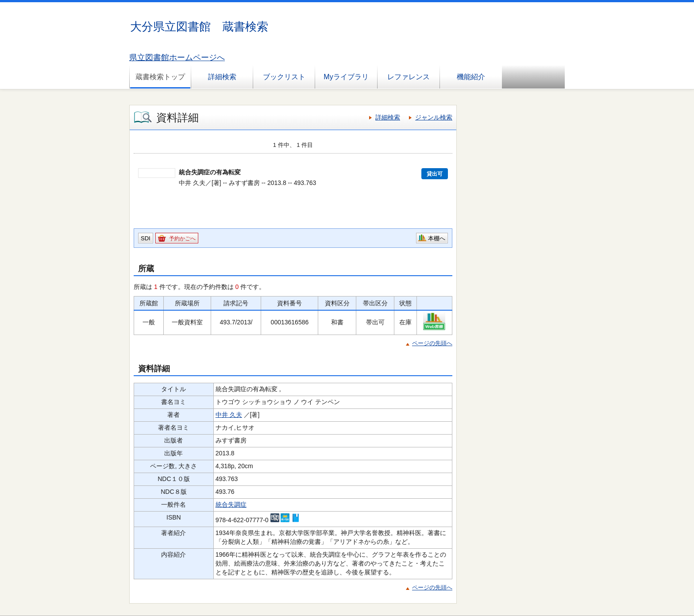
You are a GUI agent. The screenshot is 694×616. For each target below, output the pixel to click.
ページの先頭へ (432, 343)
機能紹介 (471, 77)
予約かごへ (182, 239)
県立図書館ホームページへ (177, 58)
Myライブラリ (346, 77)
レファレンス (409, 77)
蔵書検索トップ (160, 77)
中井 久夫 (229, 415)
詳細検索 (222, 77)
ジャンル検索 (434, 117)
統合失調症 (231, 504)
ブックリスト (284, 77)
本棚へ (437, 238)
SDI (146, 238)
